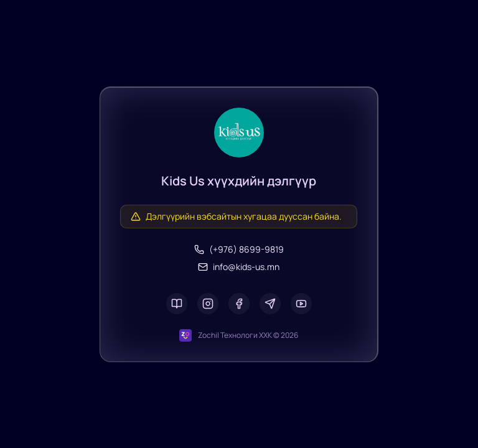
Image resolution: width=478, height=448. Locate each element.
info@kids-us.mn (239, 267)
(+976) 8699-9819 (239, 249)
